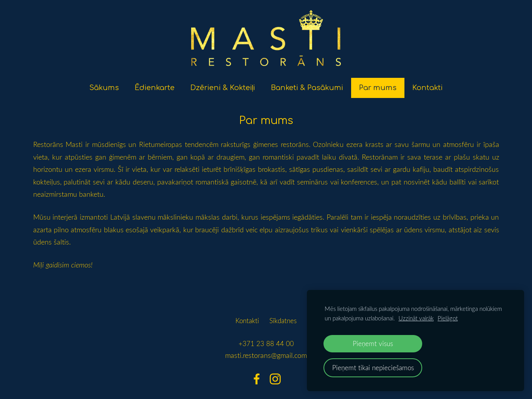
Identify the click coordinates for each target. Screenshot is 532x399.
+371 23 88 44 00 (266, 339)
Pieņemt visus (373, 343)
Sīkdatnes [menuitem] (283, 316)
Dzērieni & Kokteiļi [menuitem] (223, 83)
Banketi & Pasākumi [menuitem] (307, 83)
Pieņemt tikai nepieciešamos (373, 368)
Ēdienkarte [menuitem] (155, 83)
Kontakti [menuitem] (428, 83)
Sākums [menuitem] (104, 83)
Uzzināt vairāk (416, 318)
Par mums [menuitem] (378, 83)
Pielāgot (448, 318)
